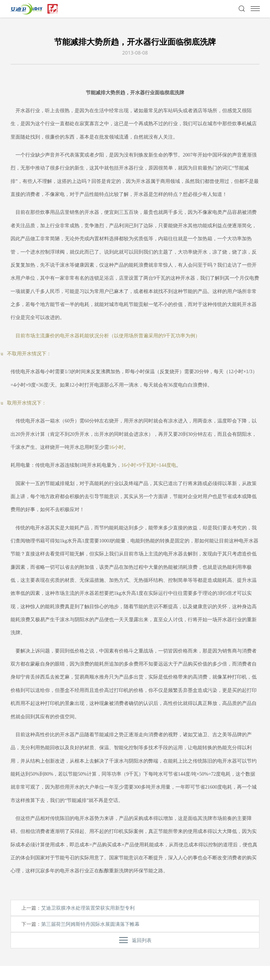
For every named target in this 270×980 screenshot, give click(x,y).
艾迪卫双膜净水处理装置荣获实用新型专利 (88, 908)
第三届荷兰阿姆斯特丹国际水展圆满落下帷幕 (90, 924)
